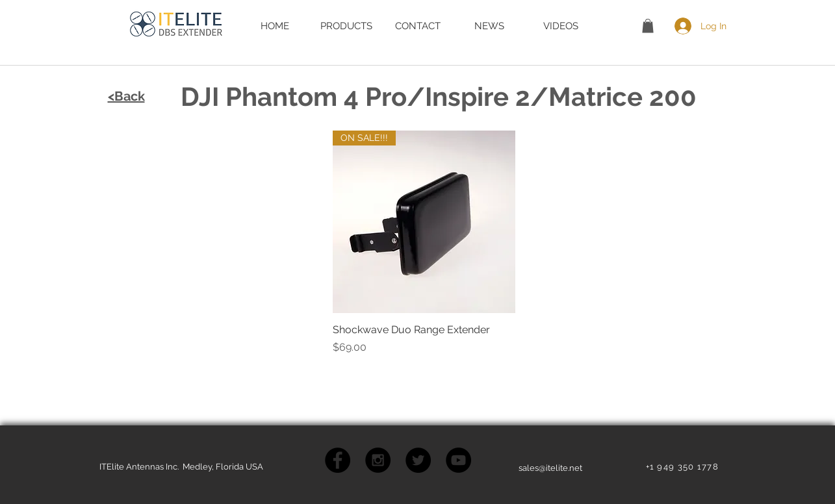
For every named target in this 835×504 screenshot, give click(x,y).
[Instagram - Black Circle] (378, 460)
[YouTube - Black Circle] (458, 460)
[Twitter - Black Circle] (418, 460)
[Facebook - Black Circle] (338, 460)
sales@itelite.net (550, 468)
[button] (648, 26)
